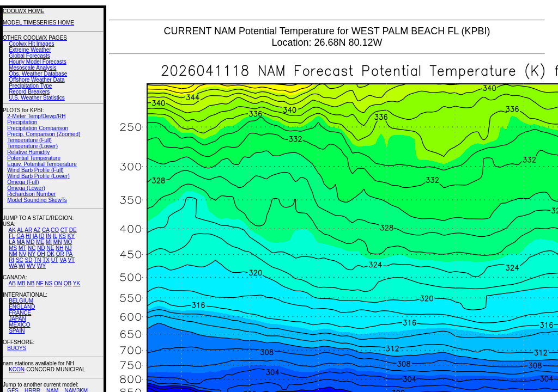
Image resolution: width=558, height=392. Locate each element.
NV (22, 254)
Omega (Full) (23, 182)
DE (73, 230)
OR (60, 254)
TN (37, 260)
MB (22, 283)
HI (28, 236)
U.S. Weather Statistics (37, 98)
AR (28, 230)
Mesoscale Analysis (32, 68)
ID (41, 236)
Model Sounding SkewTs (37, 200)
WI (22, 266)
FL (12, 236)
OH (41, 254)
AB (12, 283)
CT (64, 230)
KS (62, 236)
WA (13, 266)
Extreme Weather (30, 50)
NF (40, 283)
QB (68, 283)
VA (63, 260)
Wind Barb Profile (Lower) (38, 176)
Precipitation (22, 122)
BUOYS (17, 348)
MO (68, 242)
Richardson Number (31, 194)
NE (50, 248)
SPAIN (17, 331)
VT (71, 260)
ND (41, 248)
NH (59, 248)
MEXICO (19, 325)
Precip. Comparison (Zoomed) (44, 134)
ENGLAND (22, 307)
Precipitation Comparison (38, 128)
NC (32, 248)
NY (32, 254)
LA (12, 242)
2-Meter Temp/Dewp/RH (36, 116)
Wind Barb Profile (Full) (35, 170)
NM (13, 254)
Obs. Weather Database (38, 74)
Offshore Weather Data (37, 80)
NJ (68, 248)
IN (48, 236)
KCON (17, 369)
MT (22, 248)
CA (46, 230)
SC (20, 260)
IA (35, 236)
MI (49, 242)
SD (29, 260)
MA (21, 242)
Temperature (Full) (29, 140)
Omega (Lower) (26, 188)
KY (71, 236)
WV (31, 266)
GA (20, 236)
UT (55, 260)
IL (55, 236)
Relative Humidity (28, 152)
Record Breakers (29, 92)
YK (77, 283)
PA (69, 254)
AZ (37, 230)
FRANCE (20, 313)
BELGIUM (21, 301)
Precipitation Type (30, 86)
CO (55, 230)
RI (11, 260)
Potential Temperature (34, 158)
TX (46, 260)
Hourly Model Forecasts (38, 62)
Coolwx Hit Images (31, 44)
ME (40, 242)
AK (12, 230)
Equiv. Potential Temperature (42, 164)
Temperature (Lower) (32, 146)
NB (31, 283)
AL (20, 230)
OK (50, 254)
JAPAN (17, 319)
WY (41, 266)
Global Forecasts (29, 56)
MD (31, 242)
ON (58, 283)
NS (48, 283)
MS (13, 248)
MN (58, 242)
